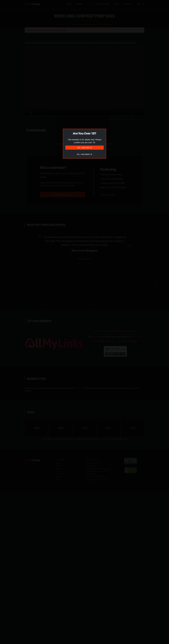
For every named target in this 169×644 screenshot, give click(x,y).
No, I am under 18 (84, 154)
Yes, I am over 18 (84, 148)
